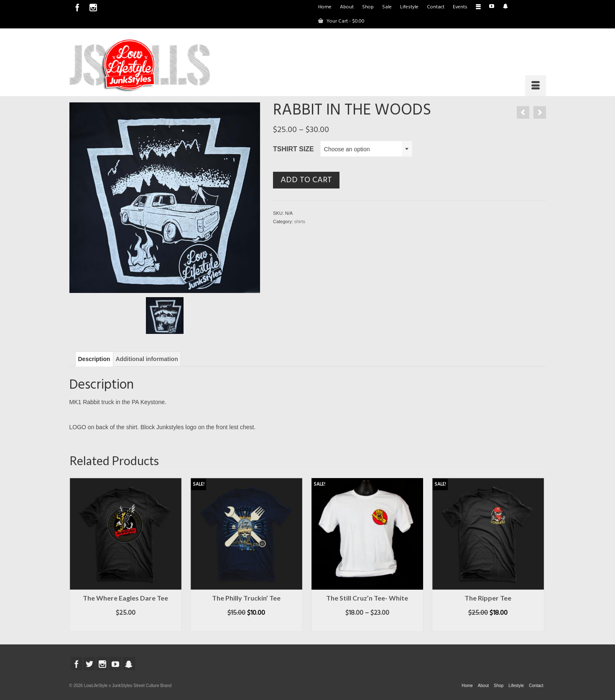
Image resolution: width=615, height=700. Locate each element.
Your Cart (341, 21)
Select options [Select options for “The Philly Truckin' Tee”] (246, 626)
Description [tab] (94, 359)
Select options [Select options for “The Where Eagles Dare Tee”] (126, 626)
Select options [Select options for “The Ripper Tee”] (488, 626)
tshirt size (293, 149)
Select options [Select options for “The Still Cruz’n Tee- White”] (367, 626)
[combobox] (366, 149)
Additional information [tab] (147, 359)
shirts (300, 221)
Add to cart (306, 180)
